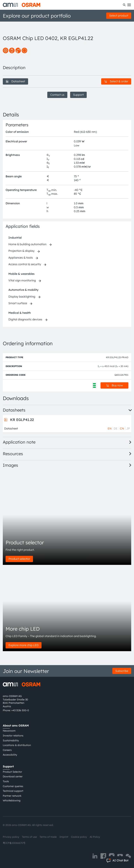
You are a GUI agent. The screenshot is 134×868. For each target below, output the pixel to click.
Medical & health (20, 313)
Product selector (19, 559)
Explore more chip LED (24, 645)
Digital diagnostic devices (25, 319)
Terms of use (29, 837)
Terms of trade (48, 837)
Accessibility (10, 755)
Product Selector (12, 772)
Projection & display (21, 251)
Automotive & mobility (23, 290)
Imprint (64, 837)
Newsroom (9, 731)
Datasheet (15, 81)
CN (122, 428)
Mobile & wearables (21, 274)
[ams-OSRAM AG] (22, 5)
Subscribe (122, 671)
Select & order (116, 81)
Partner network (12, 796)
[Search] (124, 5)
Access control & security (25, 264)
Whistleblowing (12, 800)
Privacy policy (11, 837)
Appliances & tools (21, 258)
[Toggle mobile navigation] (129, 5)
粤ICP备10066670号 (14, 843)
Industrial (15, 238)
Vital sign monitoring (22, 280)
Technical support (13, 791)
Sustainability (11, 740)
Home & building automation (27, 244)
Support (78, 95)
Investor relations (13, 736)
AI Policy (95, 837)
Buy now (114, 385)
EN (110, 428)
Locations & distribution (17, 745)
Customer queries (13, 786)
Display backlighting (22, 297)
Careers (7, 750)
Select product (119, 15)
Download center (13, 776)
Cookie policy (79, 837)
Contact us (57, 95)
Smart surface (18, 303)
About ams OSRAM (16, 725)
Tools (6, 781)
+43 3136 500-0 (20, 710)
